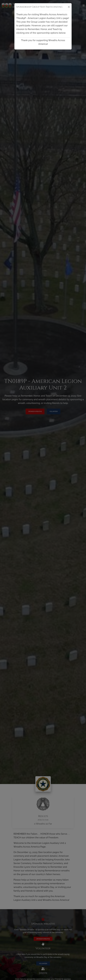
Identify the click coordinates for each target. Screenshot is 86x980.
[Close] (69, 7)
